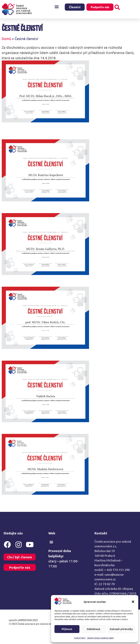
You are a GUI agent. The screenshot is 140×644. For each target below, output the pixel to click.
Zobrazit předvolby (121, 629)
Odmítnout (93, 629)
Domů (6, 43)
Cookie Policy (80, 638)
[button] (133, 602)
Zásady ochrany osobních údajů (100, 638)
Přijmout (67, 629)
